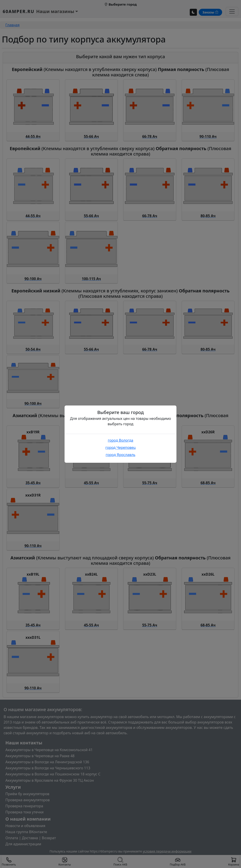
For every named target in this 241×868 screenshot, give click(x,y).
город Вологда (120, 440)
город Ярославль (120, 455)
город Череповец (120, 447)
